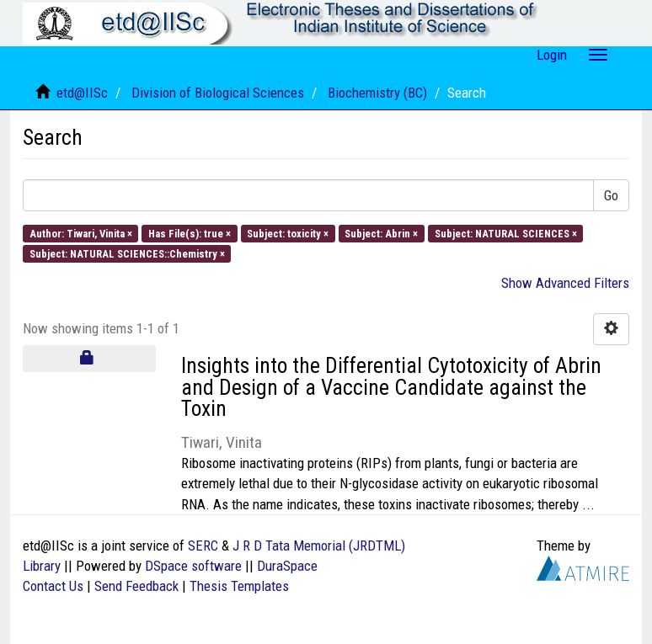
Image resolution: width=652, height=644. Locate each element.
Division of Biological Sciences (218, 93)
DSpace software (193, 566)
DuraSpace (287, 566)
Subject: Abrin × (381, 233)
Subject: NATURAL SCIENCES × (506, 233)
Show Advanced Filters (565, 283)
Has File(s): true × (190, 233)
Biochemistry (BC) (377, 93)
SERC (203, 546)
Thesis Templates (239, 586)
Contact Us (53, 586)
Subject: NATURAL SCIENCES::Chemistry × (127, 253)
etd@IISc (82, 93)
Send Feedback (136, 586)
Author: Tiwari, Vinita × (81, 233)
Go (611, 195)
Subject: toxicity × (288, 233)
